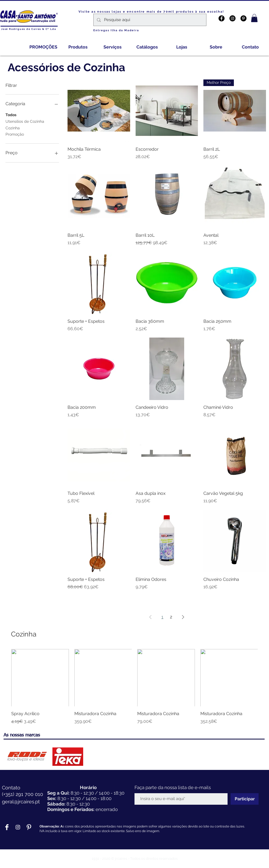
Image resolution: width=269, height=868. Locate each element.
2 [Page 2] (171, 617)
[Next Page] (183, 617)
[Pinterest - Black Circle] (243, 18)
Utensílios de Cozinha (25, 121)
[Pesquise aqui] (149, 20)
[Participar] (245, 799)
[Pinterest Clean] (29, 827)
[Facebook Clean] (7, 827)
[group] (134, 687)
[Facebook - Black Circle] (222, 18)
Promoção (15, 134)
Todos (11, 114)
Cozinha (13, 128)
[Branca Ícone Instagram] (18, 827)
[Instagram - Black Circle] (232, 18)
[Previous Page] (150, 617)
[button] (254, 18)
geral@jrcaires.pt (21, 802)
